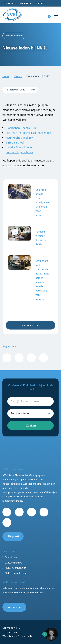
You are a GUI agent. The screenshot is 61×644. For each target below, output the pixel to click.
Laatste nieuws (13, 563)
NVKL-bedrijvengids (16, 568)
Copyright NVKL (11, 628)
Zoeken (31, 425)
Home (6, 76)
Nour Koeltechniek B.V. (20, 138)
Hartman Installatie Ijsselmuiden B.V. (29, 133)
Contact (40, 3)
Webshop (25, 3)
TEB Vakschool (15, 142)
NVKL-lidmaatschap (16, 573)
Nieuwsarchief (31, 325)
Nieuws (18, 76)
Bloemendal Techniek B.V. (21, 128)
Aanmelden (15, 607)
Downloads (9, 3)
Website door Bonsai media (17, 636)
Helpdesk (14, 536)
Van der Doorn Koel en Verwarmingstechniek (20, 150)
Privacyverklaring (12, 632)
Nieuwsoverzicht (14, 36)
